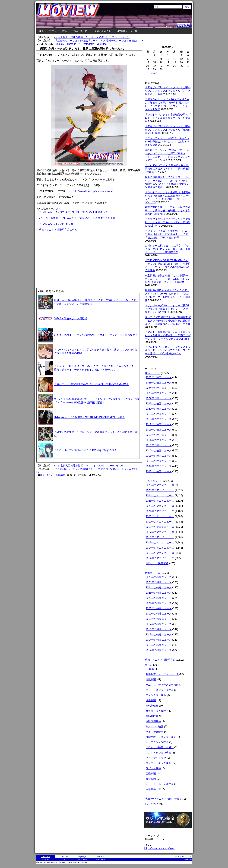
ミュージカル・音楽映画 (160, 784)
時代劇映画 (152, 706)
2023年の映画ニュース (159, 393)
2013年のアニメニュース (160, 553)
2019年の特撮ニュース (159, 614)
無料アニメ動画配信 (157, 563)
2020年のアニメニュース (160, 516)
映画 (41, 31)
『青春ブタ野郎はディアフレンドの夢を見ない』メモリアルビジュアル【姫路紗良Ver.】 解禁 (168, 222)
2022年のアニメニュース (160, 506)
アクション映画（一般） (160, 747)
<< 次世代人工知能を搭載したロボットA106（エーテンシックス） (92, 37)
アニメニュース (154, 481)
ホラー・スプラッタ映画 (160, 690)
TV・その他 (152, 804)
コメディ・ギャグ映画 (158, 763)
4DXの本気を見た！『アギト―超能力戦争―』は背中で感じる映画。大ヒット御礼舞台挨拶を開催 (168, 211)
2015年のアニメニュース (160, 543)
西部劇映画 (152, 716)
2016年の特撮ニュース (159, 629)
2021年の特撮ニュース (159, 603)
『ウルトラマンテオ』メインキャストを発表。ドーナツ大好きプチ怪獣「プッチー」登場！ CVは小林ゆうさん (168, 350)
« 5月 (154, 73)
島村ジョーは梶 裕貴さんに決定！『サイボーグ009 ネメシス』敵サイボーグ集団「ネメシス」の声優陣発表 (168, 249)
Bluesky (60, 44)
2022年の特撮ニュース (159, 598)
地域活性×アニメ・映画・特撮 (162, 799)
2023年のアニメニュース (160, 501)
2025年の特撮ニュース (159, 582)
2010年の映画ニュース (159, 461)
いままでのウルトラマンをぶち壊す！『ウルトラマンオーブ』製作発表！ (96, 335)
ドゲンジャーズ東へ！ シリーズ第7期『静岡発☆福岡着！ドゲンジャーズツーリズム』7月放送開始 (168, 309)
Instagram (88, 44)
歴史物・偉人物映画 (157, 711)
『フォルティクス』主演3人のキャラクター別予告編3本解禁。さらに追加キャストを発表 (167, 142)
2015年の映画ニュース (159, 435)
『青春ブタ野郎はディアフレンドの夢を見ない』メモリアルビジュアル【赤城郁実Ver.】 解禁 (168, 130)
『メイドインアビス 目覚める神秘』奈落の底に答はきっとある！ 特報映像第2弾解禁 (168, 169)
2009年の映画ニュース (159, 466)
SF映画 (150, 669)
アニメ (53, 31)
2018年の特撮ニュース (159, 619)
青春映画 (151, 779)
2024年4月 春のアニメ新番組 (71, 318)
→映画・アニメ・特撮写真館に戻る (57, 230)
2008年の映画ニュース (159, 471)
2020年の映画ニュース (159, 409)
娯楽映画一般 (153, 789)
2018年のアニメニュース (160, 527)
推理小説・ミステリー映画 (161, 737)
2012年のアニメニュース (160, 558)
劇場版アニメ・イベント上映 (162, 674)
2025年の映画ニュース (159, 383)
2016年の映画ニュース (159, 430)
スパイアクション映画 (158, 753)
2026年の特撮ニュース (159, 577)
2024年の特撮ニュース (159, 588)
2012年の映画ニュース (159, 451)
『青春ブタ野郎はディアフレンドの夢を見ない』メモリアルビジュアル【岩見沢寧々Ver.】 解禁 (168, 91)
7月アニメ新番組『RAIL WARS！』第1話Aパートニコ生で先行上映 (77, 218)
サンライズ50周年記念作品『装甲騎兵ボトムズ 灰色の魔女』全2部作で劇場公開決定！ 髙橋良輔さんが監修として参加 (168, 321)
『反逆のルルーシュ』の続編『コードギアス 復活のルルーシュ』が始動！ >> (98, 41)
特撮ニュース (152, 573)
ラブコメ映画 (153, 768)
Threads (71, 44)
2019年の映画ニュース (159, 414)
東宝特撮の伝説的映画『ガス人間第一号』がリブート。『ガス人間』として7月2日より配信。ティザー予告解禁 (167, 279)
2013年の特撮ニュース (159, 645)
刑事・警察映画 (155, 732)
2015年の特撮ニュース (159, 635)
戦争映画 (151, 700)
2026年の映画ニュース (159, 377)
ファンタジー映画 (156, 695)
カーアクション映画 (157, 742)
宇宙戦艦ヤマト (81, 31)
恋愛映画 (151, 774)
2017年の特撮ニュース (159, 624)
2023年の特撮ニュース (159, 593)
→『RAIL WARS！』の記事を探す (56, 224)
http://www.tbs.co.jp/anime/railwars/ (93, 191)
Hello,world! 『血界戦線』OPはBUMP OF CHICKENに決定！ (89, 417)
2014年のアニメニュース (160, 548)
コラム (149, 665)
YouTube (102, 44)
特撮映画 (151, 680)
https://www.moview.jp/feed (159, 848)
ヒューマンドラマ (156, 758)
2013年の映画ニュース (159, 445)
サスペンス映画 (155, 727)
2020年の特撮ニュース (159, 608)
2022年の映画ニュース (159, 398)
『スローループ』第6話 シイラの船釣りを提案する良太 (85, 450)
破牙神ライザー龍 (127, 31)
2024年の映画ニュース (159, 388)
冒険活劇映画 (153, 721)
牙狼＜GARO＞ (103, 31)
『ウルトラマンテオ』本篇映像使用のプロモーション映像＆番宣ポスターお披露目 (168, 118)
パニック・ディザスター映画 (162, 685)
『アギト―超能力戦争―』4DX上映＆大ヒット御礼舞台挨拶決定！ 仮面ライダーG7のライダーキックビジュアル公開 (168, 335)
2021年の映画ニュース (159, 404)
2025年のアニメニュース (160, 490)
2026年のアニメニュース (160, 485)
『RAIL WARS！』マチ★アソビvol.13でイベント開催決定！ (73, 212)
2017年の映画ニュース (159, 424)
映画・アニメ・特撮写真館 (53, 475)
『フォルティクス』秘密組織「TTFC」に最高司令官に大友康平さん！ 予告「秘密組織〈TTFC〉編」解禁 (167, 234)
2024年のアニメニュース (160, 496)
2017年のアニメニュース (160, 532)
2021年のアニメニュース (160, 511)
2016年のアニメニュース (160, 537)
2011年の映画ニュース (159, 456)
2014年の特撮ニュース (159, 640)
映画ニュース (152, 373)
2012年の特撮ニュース (159, 650)
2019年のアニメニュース (160, 522)
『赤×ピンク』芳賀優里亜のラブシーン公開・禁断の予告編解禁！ (91, 384)
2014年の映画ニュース (159, 440)
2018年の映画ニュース (159, 419)
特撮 (64, 31)
